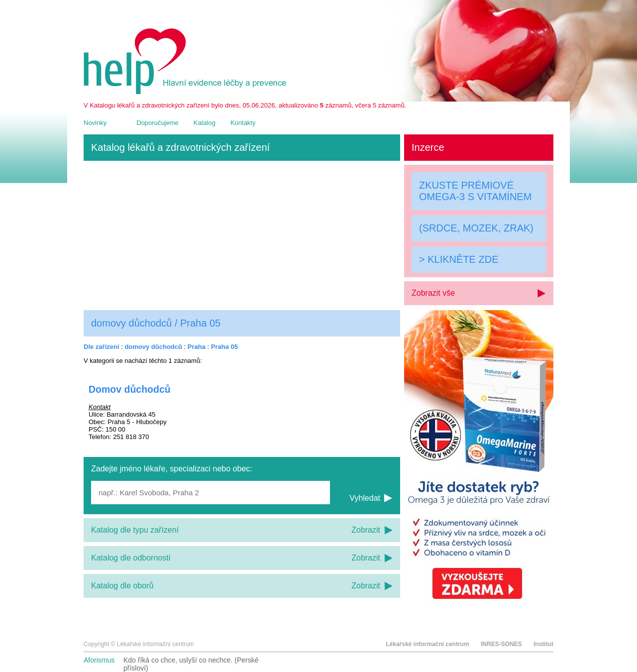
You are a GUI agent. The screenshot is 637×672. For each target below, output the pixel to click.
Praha (197, 347)
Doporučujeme (158, 123)
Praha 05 (224, 347)
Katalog (205, 123)
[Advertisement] (242, 235)
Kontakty (243, 123)
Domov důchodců (130, 389)
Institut (543, 644)
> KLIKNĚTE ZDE (459, 259)
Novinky (95, 123)
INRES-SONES (501, 644)
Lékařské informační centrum (427, 644)
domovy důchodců (153, 347)
